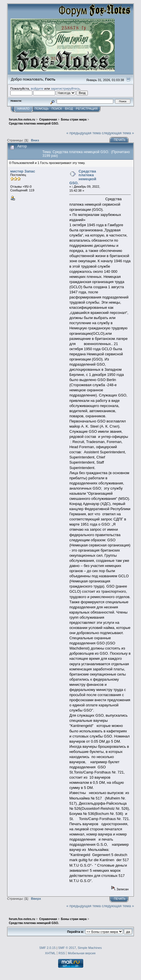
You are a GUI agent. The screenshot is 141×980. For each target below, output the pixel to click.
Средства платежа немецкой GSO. (83, 177)
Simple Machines (90, 948)
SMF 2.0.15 (47, 948)
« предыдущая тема (84, 133)
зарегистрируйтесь (65, 88)
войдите (37, 88)
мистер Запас (23, 171)
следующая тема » (118, 133)
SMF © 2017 (67, 948)
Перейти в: (76, 932)
